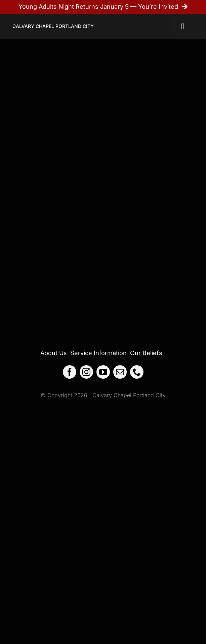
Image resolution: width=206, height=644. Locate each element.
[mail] (120, 372)
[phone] (137, 372)
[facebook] (70, 372)
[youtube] (103, 372)
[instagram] (86, 372)
